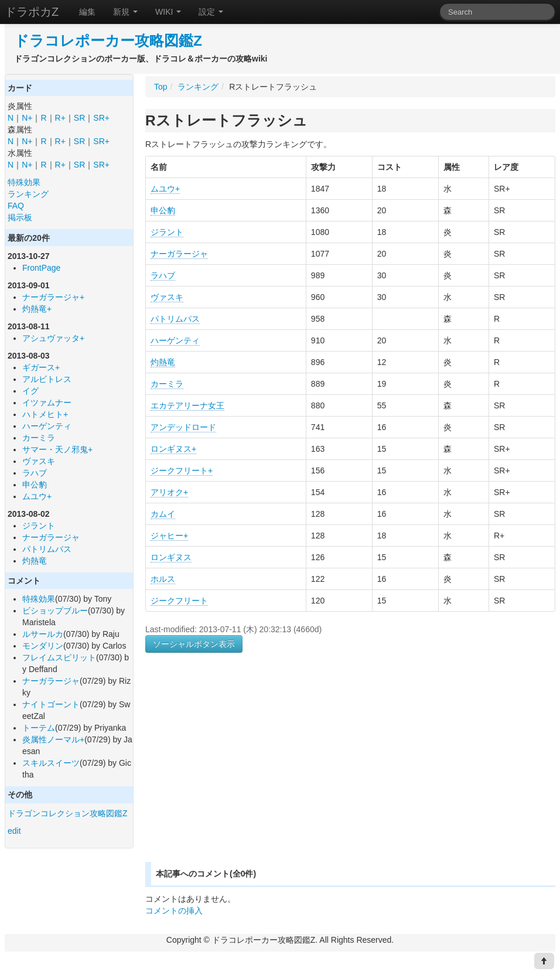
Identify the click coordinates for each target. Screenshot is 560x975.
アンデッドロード (183, 427)
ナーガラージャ (51, 537)
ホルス (163, 579)
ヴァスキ (39, 461)
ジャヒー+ (169, 536)
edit (14, 831)
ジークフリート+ (182, 471)
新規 (125, 12)
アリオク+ (169, 492)
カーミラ (39, 438)
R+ (60, 118)
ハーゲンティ (47, 426)
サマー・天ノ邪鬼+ (57, 449)
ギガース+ (41, 367)
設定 (211, 12)
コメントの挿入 (174, 911)
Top (161, 87)
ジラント (39, 526)
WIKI (168, 12)
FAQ (16, 206)
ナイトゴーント (51, 704)
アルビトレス (47, 379)
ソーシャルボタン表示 (194, 644)
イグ (30, 391)
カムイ (163, 514)
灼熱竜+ (37, 309)
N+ (27, 118)
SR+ (101, 118)
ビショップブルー (55, 611)
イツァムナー (47, 403)
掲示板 (20, 217)
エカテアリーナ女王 (187, 405)
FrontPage (41, 268)
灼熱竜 (35, 561)
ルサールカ (43, 634)
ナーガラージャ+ (53, 297)
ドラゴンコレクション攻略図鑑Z (68, 813)
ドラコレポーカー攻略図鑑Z (108, 41)
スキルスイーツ (51, 763)
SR (79, 118)
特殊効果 (24, 182)
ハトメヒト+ (45, 414)
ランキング (28, 194)
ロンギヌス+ (173, 449)
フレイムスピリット (59, 657)
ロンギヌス (171, 557)
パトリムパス (47, 549)
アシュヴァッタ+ (53, 338)
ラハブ (35, 473)
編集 (87, 12)
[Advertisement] (244, 771)
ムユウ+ (37, 496)
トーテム (39, 728)
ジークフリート (179, 601)
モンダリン (43, 646)
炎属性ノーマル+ (53, 739)
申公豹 (35, 485)
